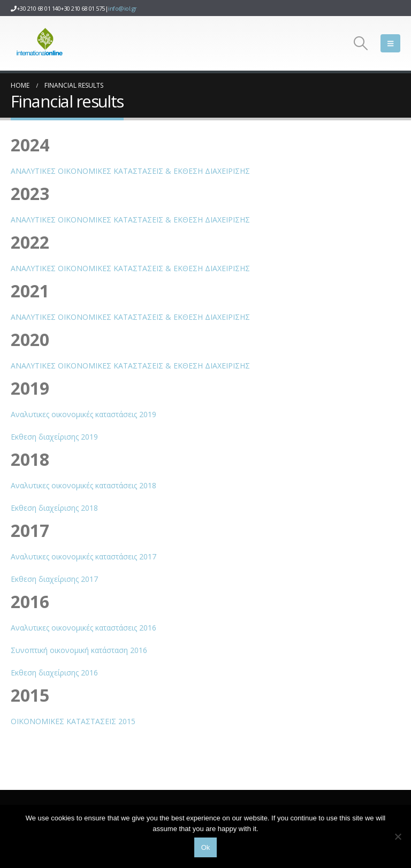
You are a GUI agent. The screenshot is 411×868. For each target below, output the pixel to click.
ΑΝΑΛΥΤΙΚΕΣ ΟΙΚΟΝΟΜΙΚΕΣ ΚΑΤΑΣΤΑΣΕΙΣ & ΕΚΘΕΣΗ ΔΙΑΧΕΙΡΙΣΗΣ (130, 171)
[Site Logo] (40, 43)
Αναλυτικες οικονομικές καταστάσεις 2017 (83, 556)
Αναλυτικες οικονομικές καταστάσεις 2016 (83, 628)
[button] (361, 43)
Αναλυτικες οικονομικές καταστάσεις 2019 (83, 414)
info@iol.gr (123, 8)
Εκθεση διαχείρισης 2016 (54, 673)
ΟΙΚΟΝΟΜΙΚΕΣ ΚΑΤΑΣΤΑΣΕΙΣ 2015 (73, 721)
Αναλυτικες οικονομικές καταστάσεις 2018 (83, 485)
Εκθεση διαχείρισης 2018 (54, 508)
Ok (206, 847)
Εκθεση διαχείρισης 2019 (54, 437)
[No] (398, 836)
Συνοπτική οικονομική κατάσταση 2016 (79, 650)
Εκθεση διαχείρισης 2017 (54, 579)
